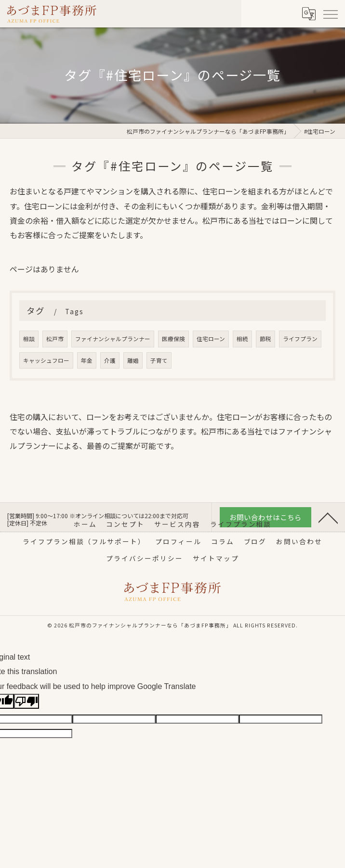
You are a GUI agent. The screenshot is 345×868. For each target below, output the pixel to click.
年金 (87, 360)
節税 (265, 339)
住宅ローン (211, 339)
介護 (110, 360)
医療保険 (173, 339)
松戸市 (55, 339)
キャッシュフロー (46, 360)
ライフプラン (300, 339)
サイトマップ (216, 558)
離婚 (133, 360)
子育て (159, 360)
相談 (29, 339)
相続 (242, 339)
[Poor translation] (27, 701)
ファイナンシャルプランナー (113, 339)
